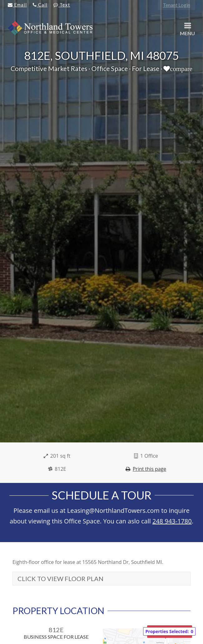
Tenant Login (176, 5)
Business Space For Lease (56, 637)
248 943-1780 (172, 521)
